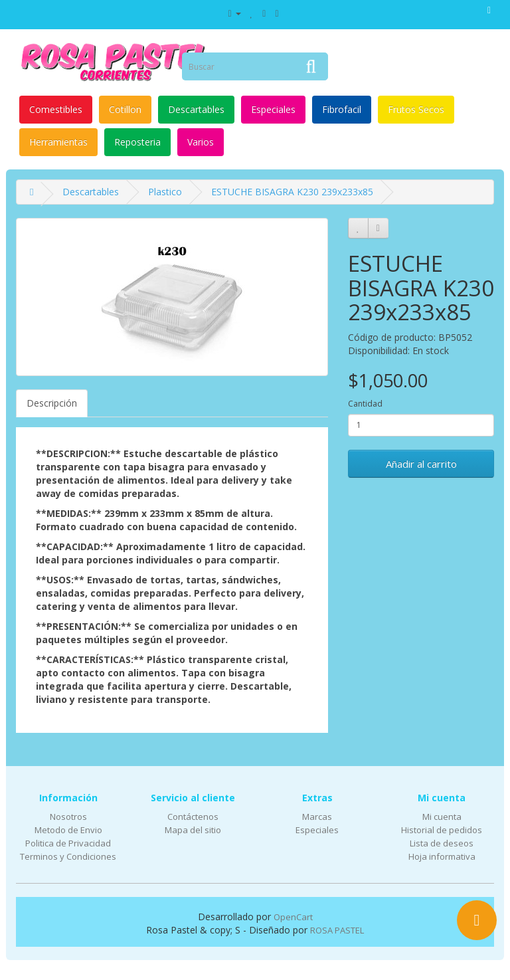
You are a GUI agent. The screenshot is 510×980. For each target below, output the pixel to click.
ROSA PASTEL (337, 930)
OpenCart (293, 917)
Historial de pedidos (442, 830)
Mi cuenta (442, 817)
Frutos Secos (416, 109)
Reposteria (137, 142)
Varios (201, 142)
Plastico (165, 192)
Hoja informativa (442, 856)
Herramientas (58, 142)
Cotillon (125, 109)
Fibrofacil (342, 109)
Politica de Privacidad (68, 843)
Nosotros (68, 817)
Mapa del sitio (193, 830)
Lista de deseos (442, 843)
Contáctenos (193, 817)
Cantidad (365, 404)
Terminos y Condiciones (68, 856)
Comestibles (56, 109)
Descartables (196, 109)
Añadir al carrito (421, 464)
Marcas (317, 817)
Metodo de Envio (68, 830)
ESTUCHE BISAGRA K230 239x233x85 (292, 192)
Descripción (52, 403)
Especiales (273, 109)
